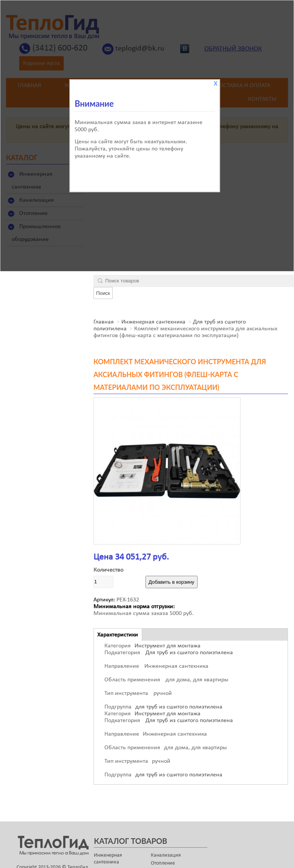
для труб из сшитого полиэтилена (179, 707)
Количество (108, 570)
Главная (104, 322)
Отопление (163, 863)
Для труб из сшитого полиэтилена (188, 653)
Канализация (166, 855)
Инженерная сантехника (153, 322)
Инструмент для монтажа (168, 646)
